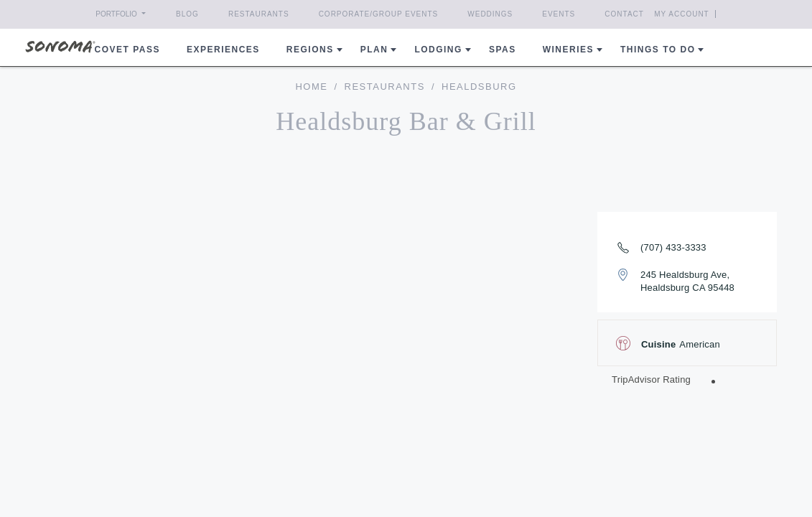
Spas (503, 50)
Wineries (568, 50)
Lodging (438, 50)
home (311, 87)
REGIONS (310, 50)
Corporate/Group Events (379, 14)
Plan (374, 50)
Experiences (223, 50)
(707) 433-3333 (673, 247)
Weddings (490, 14)
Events (559, 14)
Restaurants (259, 14)
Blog (187, 14)
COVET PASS (127, 50)
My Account (682, 14)
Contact (624, 14)
